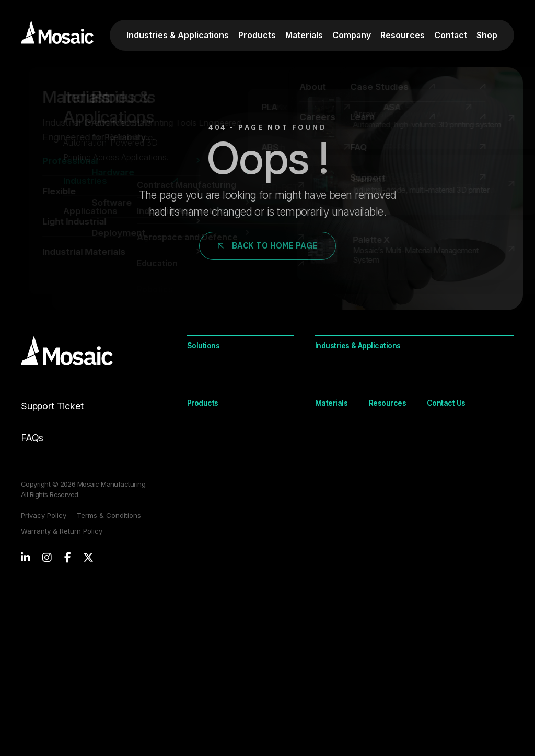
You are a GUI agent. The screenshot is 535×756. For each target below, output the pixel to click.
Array (197, 559)
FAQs (32, 438)
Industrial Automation (352, 409)
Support (439, 612)
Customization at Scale (228, 373)
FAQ (433, 594)
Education (333, 391)
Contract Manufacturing (469, 373)
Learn (435, 559)
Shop (487, 35)
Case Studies (449, 576)
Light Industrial (331, 600)
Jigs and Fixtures (344, 427)
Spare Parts (447, 409)
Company (352, 35)
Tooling (440, 427)
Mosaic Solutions (217, 630)
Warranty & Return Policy (62, 531)
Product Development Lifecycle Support (226, 450)
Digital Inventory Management (240, 409)
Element (201, 576)
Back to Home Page (268, 245)
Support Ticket (94, 411)
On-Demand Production (229, 391)
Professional (337, 559)
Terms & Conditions (109, 515)
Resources (403, 35)
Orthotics (443, 391)
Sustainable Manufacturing (234, 474)
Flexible (328, 576)
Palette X (203, 594)
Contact (451, 35)
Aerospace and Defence (359, 373)
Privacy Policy (44, 515)
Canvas (201, 612)
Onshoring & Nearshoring (231, 427)
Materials (304, 35)
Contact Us (206, 666)
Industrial (378, 576)
